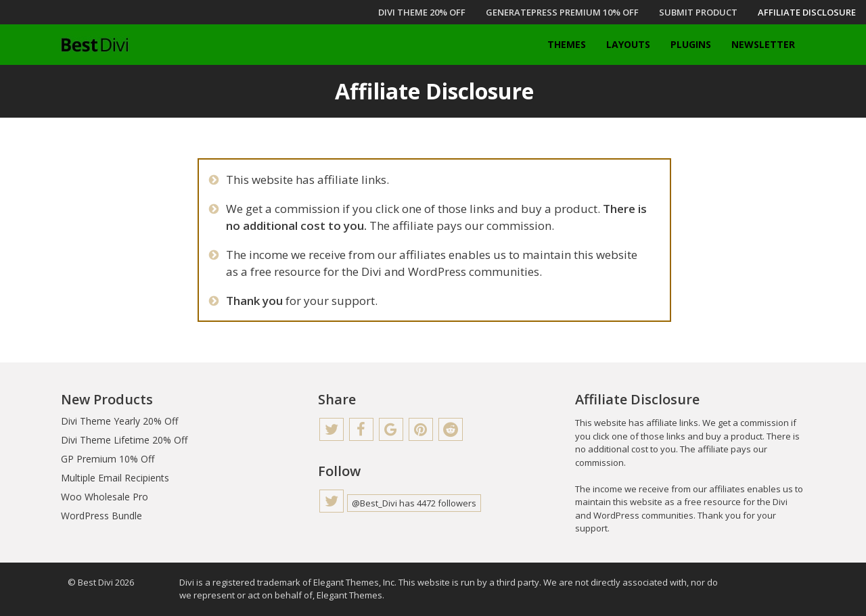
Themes (567, 44)
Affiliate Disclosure (807, 12)
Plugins (691, 44)
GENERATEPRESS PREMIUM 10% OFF (562, 12)
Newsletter (763, 44)
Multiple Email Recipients (115, 478)
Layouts (628, 44)
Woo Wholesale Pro (105, 497)
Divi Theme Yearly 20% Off (119, 421)
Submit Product (698, 12)
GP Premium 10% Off (108, 459)
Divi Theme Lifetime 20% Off (124, 440)
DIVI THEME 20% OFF (422, 12)
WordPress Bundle (101, 516)
